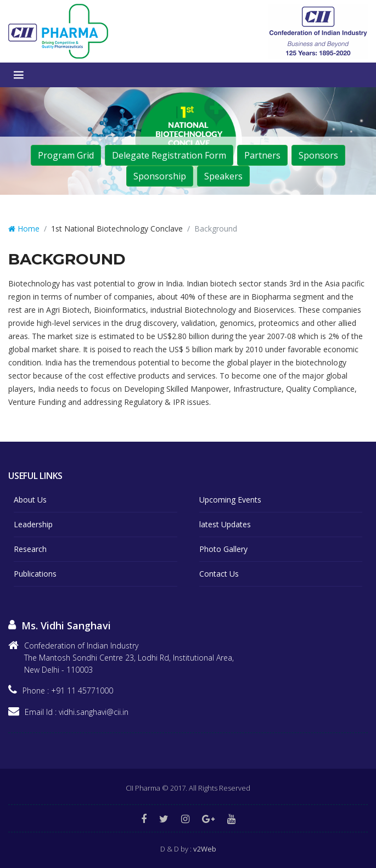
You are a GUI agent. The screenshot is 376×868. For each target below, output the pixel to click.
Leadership (33, 524)
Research (30, 549)
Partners (262, 155)
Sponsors (318, 155)
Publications (35, 574)
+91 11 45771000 (82, 691)
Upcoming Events (230, 500)
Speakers (223, 176)
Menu (19, 75)
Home (24, 229)
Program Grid (66, 155)
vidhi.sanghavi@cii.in (94, 712)
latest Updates (225, 524)
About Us (30, 500)
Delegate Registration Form (169, 155)
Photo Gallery (223, 549)
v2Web (205, 849)
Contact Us (219, 574)
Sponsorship (160, 176)
